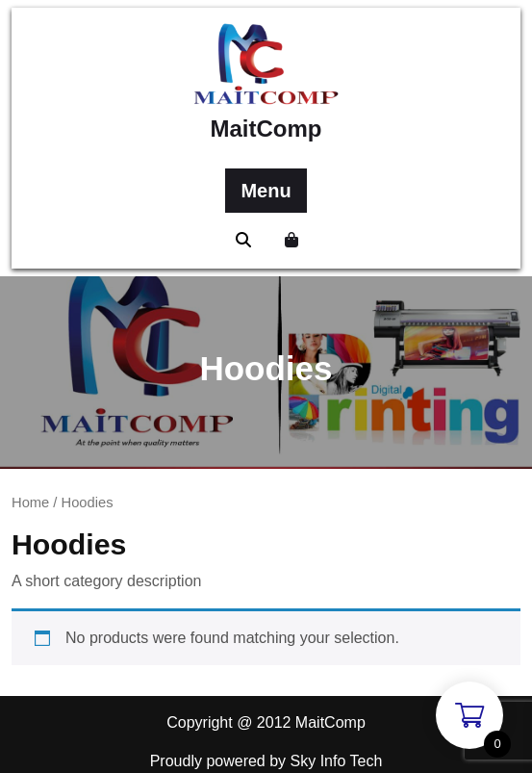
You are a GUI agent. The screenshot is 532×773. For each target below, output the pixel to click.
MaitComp (266, 129)
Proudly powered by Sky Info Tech (266, 761)
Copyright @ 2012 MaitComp (266, 722)
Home (30, 502)
